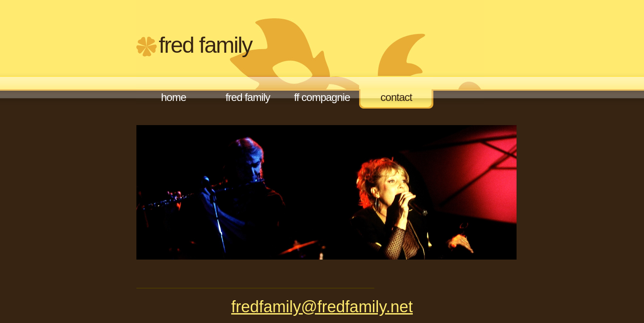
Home (174, 97)
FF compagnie (322, 97)
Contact (396, 97)
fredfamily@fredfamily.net (322, 307)
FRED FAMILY (205, 45)
